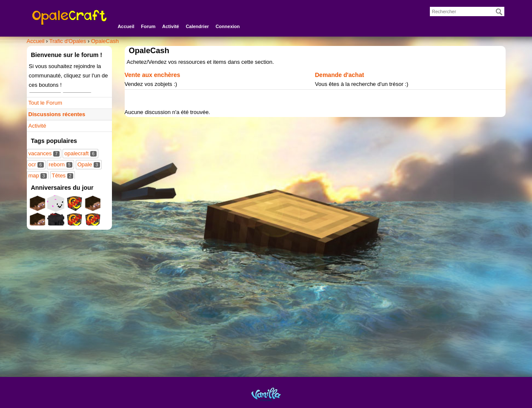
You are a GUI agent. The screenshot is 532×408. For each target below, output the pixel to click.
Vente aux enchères (153, 75)
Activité (171, 26)
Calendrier (197, 26)
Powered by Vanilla (266, 394)
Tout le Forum (45, 103)
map (38, 175)
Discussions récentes (57, 114)
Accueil (126, 26)
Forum (148, 26)
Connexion (227, 26)
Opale (89, 164)
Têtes (63, 175)
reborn (60, 164)
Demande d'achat (339, 75)
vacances (44, 153)
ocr (36, 164)
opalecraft (80, 153)
